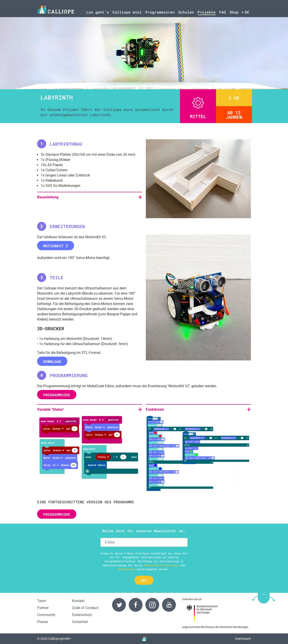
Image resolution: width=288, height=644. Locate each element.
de (247, 12)
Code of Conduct (85, 608)
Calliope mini (127, 12)
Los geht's (98, 12)
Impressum (243, 639)
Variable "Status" (51, 409)
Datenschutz (82, 615)
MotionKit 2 (56, 246)
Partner (43, 608)
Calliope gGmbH (59, 639)
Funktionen (155, 409)
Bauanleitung (48, 197)
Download (52, 361)
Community (46, 615)
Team (42, 601)
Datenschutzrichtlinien (161, 565)
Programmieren (160, 12)
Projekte (207, 12)
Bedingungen (127, 569)
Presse (42, 622)
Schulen (186, 12)
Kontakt (78, 601)
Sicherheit (80, 622)
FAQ (223, 12)
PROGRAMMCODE (57, 395)
